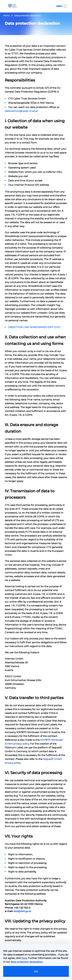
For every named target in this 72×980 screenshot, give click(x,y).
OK (36, 971)
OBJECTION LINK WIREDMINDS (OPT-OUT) (34, 327)
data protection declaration (27, 962)
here (24, 958)
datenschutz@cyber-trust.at (21, 111)
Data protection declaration (28, 16)
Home (6, 16)
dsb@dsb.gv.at (22, 911)
